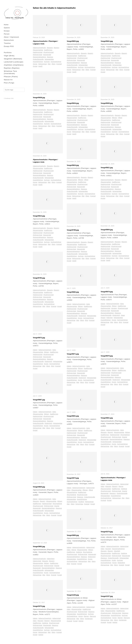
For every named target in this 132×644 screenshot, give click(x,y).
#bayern (56, 48)
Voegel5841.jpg (107, 41)
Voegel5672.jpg (39, 338)
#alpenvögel (37, 561)
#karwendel (47, 55)
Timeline (7, 43)
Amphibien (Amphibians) (14, 65)
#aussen (108, 549)
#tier (49, 64)
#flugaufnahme (72, 182)
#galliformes (48, 50)
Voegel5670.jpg (107, 356)
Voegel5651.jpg (73, 416)
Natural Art (8, 80)
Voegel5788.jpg (73, 230)
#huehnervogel (48, 52)
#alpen (35, 350)
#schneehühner (56, 62)
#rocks (46, 364)
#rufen (114, 560)
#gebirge (45, 623)
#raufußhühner (38, 62)
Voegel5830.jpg (107, 103)
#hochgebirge (57, 504)
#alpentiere (51, 559)
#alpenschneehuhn (39, 48)
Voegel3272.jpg (39, 606)
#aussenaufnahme (118, 549)
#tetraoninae (42, 64)
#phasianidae (49, 59)
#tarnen (86, 616)
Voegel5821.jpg (107, 168)
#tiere (53, 64)
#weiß (40, 66)
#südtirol (81, 502)
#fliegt (86, 180)
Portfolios (8, 53)
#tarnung (93, 616)
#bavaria (50, 48)
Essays (7, 31)
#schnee (47, 62)
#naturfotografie (38, 59)
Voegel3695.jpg (73, 535)
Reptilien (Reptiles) (12, 68)
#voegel (59, 64)
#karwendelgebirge (39, 57)
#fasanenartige (38, 50)
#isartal (57, 506)
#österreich (48, 361)
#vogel (35, 66)
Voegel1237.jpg (107, 596)
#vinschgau (79, 504)
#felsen (46, 352)
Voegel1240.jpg (73, 595)
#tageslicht (121, 563)
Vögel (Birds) (9, 56)
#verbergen (89, 619)
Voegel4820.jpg (39, 487)
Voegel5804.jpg (107, 230)
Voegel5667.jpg (39, 400)
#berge (74, 550)
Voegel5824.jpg (73, 165)
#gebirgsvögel (38, 52)
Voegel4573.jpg (73, 478)
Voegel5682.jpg (73, 292)
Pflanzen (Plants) (11, 77)
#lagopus (50, 57)
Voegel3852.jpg (39, 546)
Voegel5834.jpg (73, 103)
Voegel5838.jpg (39, 98)
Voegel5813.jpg (39, 216)
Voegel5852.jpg (73, 41)
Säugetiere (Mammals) (13, 59)
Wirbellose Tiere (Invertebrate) (10, 72)
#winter (41, 635)
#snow (35, 64)
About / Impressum (11, 37)
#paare (103, 318)
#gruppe (114, 308)
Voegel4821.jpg (107, 418)
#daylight (117, 551)
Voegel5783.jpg (39, 278)
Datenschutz (9, 40)
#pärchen (110, 318)
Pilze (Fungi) (9, 83)
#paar (123, 315)
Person (7, 34)
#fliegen (81, 180)
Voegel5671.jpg (73, 354)
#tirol (53, 366)
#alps (54, 350)
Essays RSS (9, 46)
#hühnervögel (38, 55)
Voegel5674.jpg (107, 292)
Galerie (7, 28)
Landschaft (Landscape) (14, 62)
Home (6, 25)
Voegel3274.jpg (107, 532)
